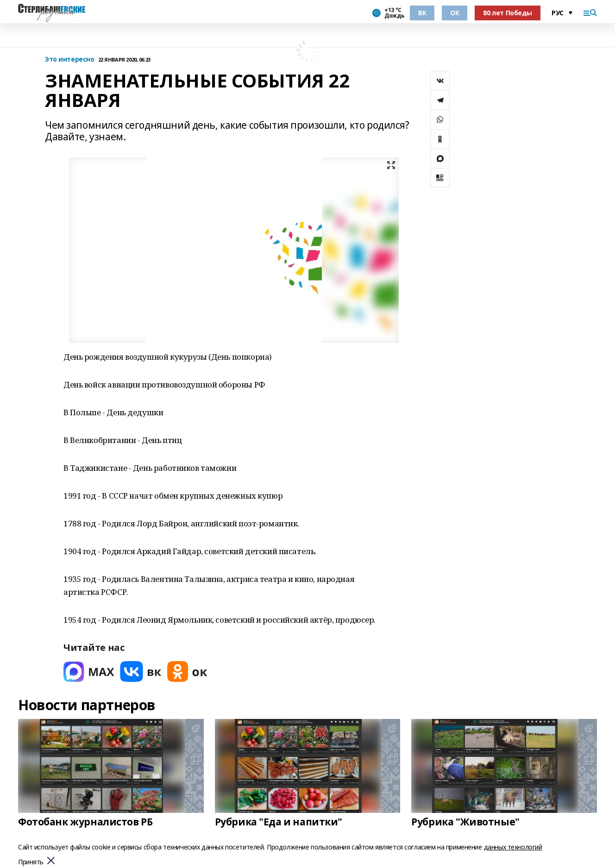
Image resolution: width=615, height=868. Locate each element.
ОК (455, 13)
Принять (31, 862)
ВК (422, 13)
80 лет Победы (508, 13)
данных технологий (513, 847)
